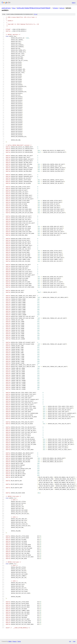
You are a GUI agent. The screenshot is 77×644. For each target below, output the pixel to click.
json (74, 641)
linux (14, 8)
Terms (19, 641)
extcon (62, 8)
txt (70, 641)
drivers (56, 8)
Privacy (14, 641)
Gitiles (10, 641)
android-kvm (6, 8)
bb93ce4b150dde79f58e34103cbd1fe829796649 (33, 8)
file (35, 14)
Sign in (74, 3)
